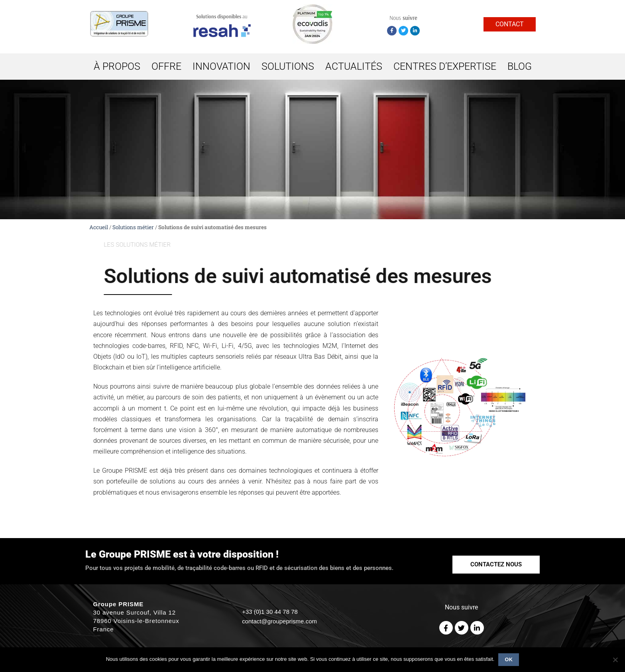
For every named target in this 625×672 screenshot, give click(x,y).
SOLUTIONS (288, 66)
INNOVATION (221, 66)
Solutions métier (133, 227)
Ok (509, 660)
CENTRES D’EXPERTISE (445, 66)
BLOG (520, 66)
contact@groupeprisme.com (279, 621)
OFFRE (166, 66)
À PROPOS (117, 66)
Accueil (99, 227)
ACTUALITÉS (354, 66)
